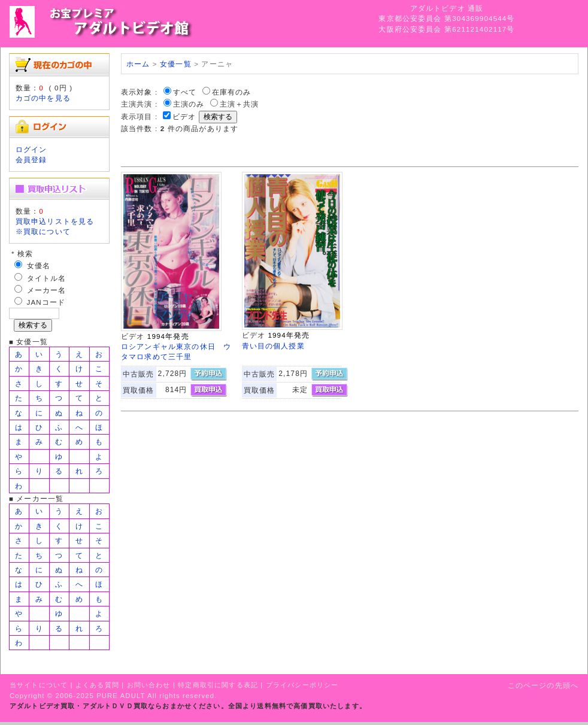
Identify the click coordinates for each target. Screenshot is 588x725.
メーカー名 (47, 290)
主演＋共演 (240, 104)
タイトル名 (47, 278)
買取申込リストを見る (55, 221)
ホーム (138, 64)
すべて (185, 92)
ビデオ (184, 116)
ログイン (31, 149)
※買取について (43, 231)
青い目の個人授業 (273, 346)
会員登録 (31, 160)
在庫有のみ (232, 92)
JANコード (46, 302)
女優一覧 (176, 64)
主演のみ (189, 104)
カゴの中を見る (43, 98)
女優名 (39, 266)
